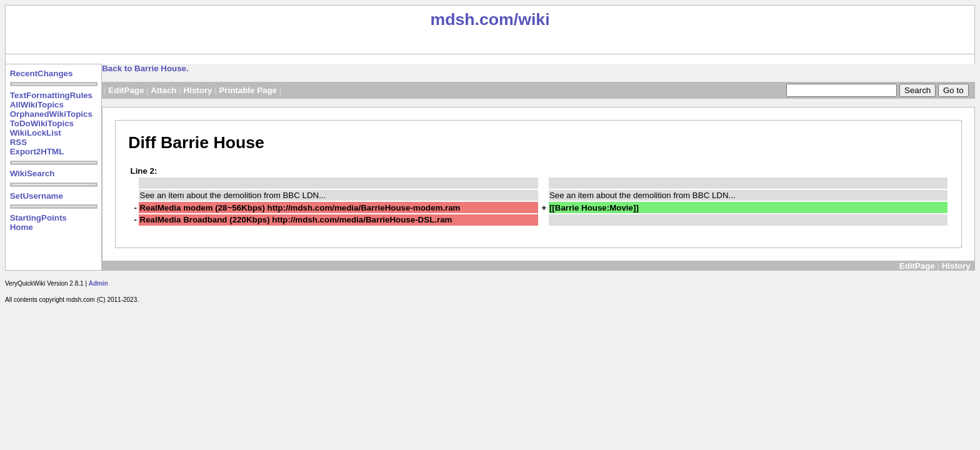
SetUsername (37, 196)
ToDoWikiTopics (42, 123)
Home (22, 227)
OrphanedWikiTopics (51, 114)
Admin (98, 283)
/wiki (532, 19)
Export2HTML (37, 152)
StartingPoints (38, 218)
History (198, 90)
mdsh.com (472, 19)
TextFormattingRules (51, 95)
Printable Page (248, 90)
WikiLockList (36, 133)
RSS (18, 142)
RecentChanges (42, 73)
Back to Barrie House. (145, 68)
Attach (163, 90)
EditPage (126, 90)
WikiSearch (32, 173)
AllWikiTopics (37, 105)
